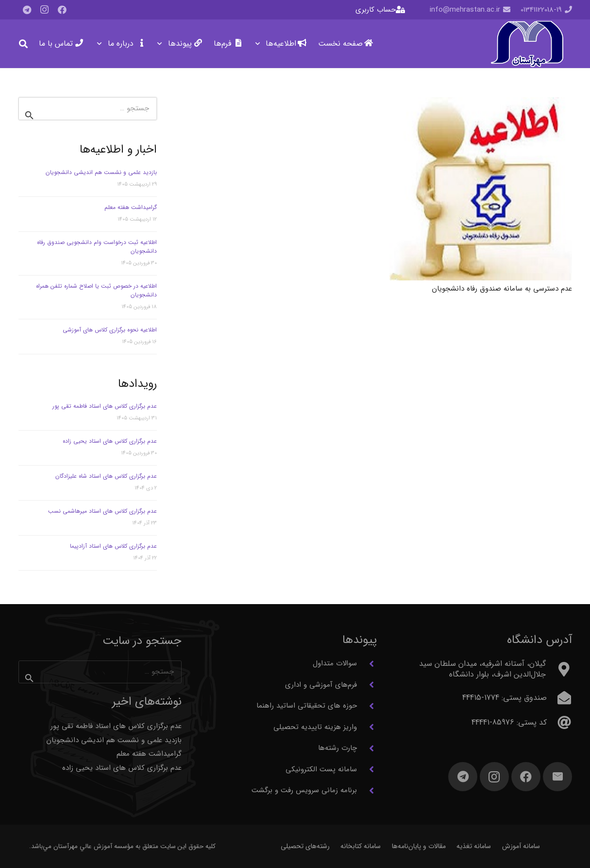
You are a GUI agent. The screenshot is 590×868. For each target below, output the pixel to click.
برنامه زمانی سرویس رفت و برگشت (304, 790)
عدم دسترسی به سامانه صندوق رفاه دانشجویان (502, 289)
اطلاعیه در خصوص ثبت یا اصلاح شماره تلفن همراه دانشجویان (96, 290)
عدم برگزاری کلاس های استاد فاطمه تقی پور (105, 406)
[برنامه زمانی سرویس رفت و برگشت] (367, 791)
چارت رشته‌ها (337, 748)
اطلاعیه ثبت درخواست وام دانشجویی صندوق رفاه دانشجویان (97, 247)
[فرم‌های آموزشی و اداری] (367, 685)
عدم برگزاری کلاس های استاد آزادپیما (113, 546)
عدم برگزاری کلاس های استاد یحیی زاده (110, 441)
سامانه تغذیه (474, 846)
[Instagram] (45, 10)
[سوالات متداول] (367, 664)
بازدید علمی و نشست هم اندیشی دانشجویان (101, 172)
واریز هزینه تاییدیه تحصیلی (315, 727)
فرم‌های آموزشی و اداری (321, 685)
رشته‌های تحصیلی (305, 846)
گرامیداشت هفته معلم (131, 207)
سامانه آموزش (521, 846)
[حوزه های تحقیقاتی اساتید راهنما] (367, 706)
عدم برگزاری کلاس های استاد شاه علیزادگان (106, 476)
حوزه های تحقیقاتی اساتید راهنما (307, 706)
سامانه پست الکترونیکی (321, 769)
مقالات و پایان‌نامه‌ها (419, 846)
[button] (260, 44)
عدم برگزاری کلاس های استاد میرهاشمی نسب (102, 511)
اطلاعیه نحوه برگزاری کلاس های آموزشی (110, 330)
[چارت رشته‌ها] (367, 748)
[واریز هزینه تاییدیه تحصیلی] (367, 727)
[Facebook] (62, 10)
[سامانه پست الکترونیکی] (367, 769)
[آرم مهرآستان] (527, 44)
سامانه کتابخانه (361, 846)
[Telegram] (27, 10)
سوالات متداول (335, 663)
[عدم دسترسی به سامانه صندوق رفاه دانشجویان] (480, 189)
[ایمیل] (557, 777)
